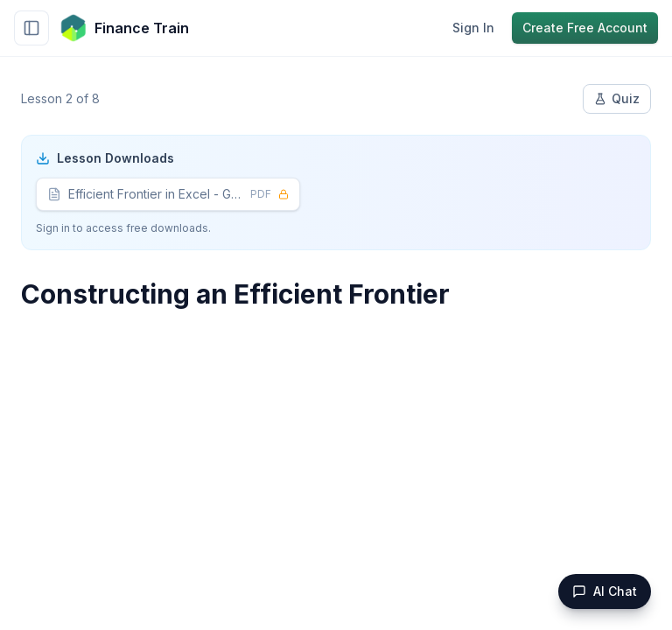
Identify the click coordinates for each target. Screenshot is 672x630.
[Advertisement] (336, 460)
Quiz (617, 98)
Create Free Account (585, 28)
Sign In (473, 28)
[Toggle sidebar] (31, 28)
